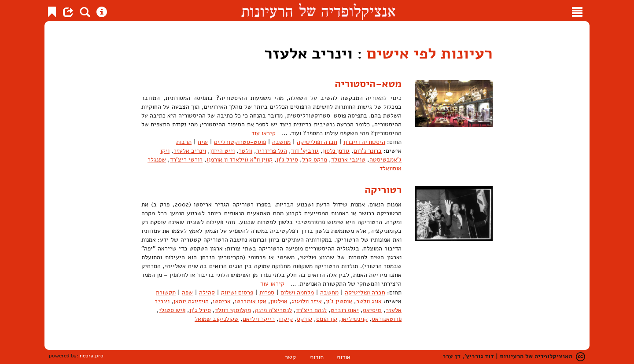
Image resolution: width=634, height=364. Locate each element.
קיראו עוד (264, 133)
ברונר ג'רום (368, 151)
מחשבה (281, 142)
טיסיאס (372, 310)
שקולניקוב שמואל (217, 319)
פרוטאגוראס (387, 319)
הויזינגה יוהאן (191, 301)
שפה (187, 292)
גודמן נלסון (336, 151)
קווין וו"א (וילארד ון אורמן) (240, 160)
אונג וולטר (369, 301)
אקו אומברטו (251, 301)
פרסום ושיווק (237, 292)
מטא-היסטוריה (368, 84)
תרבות (184, 142)
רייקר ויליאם (259, 319)
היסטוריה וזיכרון (364, 142)
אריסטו (222, 301)
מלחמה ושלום (297, 292)
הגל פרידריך (272, 151)
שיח (203, 142)
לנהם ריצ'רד (311, 310)
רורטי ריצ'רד (186, 160)
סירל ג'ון (287, 160)
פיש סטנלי (172, 310)
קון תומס (327, 319)
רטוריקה (383, 190)
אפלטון (279, 301)
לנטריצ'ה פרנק (273, 310)
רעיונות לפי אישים (430, 53)
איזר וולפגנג (307, 301)
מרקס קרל (315, 160)
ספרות (267, 292)
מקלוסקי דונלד (233, 310)
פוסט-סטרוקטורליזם (240, 142)
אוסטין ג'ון (339, 301)
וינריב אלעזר (190, 151)
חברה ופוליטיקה (317, 142)
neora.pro (92, 356)
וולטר (245, 151)
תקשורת (166, 292)
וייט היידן (222, 151)
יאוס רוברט (345, 310)
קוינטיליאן (354, 319)
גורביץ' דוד (305, 151)
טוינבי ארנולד (348, 160)
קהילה (207, 292)
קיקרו (286, 319)
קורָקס (304, 319)
